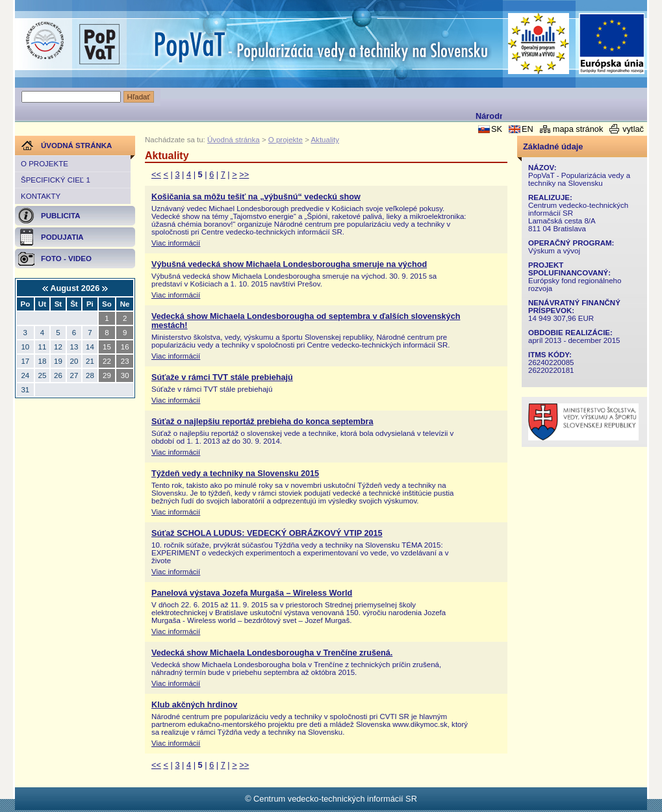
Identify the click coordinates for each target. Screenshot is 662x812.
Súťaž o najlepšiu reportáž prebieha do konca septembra (262, 422)
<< (156, 174)
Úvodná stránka (234, 140)
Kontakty (41, 196)
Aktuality (325, 140)
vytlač (633, 129)
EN (528, 129)
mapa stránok (578, 129)
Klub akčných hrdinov (194, 705)
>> (244, 174)
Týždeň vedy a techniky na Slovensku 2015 (235, 474)
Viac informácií (176, 243)
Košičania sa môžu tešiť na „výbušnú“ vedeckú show (256, 197)
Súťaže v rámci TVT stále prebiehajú (222, 377)
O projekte (45, 164)
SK (497, 129)
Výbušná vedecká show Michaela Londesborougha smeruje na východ (289, 264)
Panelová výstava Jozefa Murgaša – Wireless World (252, 593)
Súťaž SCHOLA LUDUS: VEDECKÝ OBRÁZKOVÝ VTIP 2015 (267, 533)
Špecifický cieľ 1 (56, 180)
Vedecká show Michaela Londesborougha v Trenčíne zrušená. (272, 653)
